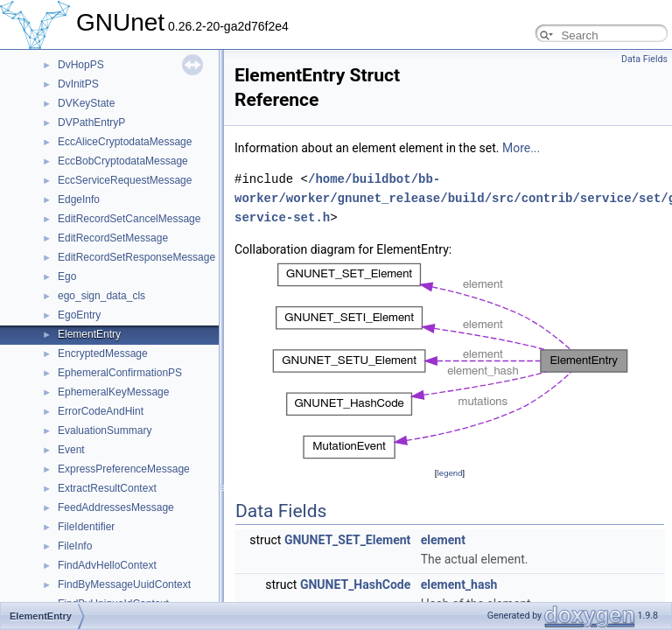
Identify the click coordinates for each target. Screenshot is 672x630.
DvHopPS (81, 65)
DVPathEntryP (91, 122)
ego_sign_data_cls (101, 296)
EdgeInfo (79, 199)
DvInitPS (78, 84)
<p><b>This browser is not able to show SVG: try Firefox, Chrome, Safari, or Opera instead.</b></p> (450, 361)
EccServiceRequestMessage (125, 180)
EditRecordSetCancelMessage (129, 219)
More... (521, 148)
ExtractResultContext (107, 488)
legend (449, 473)
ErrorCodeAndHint (101, 411)
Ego (67, 276)
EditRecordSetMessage (113, 238)
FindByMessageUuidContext (124, 584)
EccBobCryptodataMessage (123, 161)
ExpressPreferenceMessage (124, 469)
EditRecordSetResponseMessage (136, 257)
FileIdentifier (86, 527)
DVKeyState (86, 103)
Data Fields (644, 59)
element (443, 540)
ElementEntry (89, 334)
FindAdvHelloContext (107, 565)
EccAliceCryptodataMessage (125, 142)
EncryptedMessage (103, 353)
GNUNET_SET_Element (347, 540)
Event (71, 450)
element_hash (459, 584)
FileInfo (75, 546)
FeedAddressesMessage (116, 507)
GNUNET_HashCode (355, 584)
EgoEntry (79, 315)
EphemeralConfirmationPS (120, 373)
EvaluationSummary (105, 430)
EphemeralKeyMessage (113, 392)
